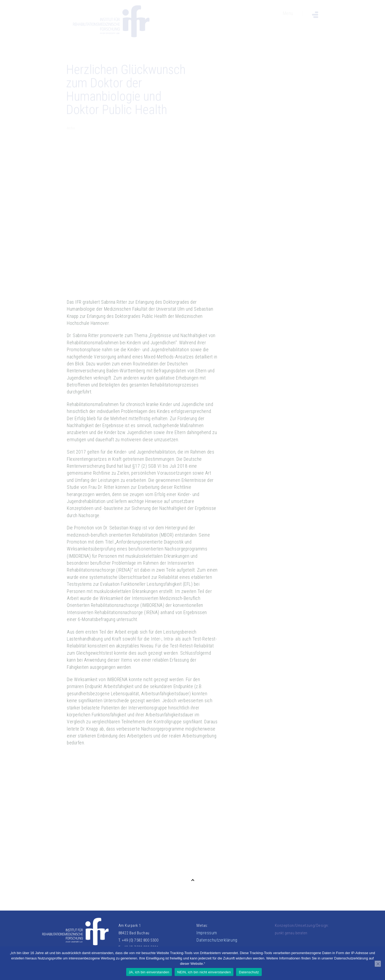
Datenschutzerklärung (217, 940)
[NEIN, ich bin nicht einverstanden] (378, 964)
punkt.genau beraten (291, 933)
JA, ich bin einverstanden (149, 972)
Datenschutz (249, 972)
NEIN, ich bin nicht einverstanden (204, 972)
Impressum (207, 933)
